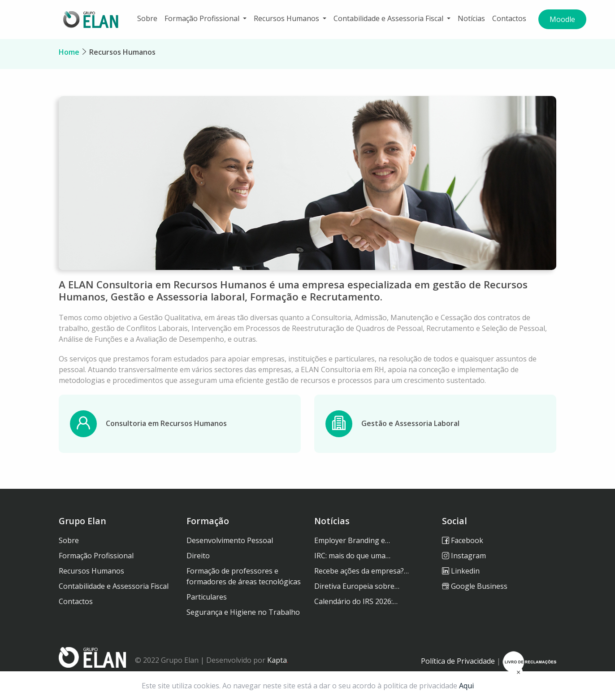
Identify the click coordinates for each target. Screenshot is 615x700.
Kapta (278, 660)
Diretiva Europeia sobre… (357, 586)
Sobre (147, 18)
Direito (198, 556)
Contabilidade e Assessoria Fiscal (114, 586)
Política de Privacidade (458, 661)
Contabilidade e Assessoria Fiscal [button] (389, 18)
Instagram (464, 556)
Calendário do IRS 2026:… (356, 601)
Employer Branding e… (352, 540)
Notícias (471, 18)
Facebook (463, 540)
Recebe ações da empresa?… (362, 571)
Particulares (207, 597)
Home (69, 52)
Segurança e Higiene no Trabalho (243, 612)
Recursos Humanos (122, 52)
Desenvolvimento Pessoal (230, 540)
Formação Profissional (96, 556)
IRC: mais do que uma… (352, 556)
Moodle (562, 19)
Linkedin (461, 571)
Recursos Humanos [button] (287, 18)
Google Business (475, 586)
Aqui (466, 686)
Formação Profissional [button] (203, 18)
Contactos (509, 18)
